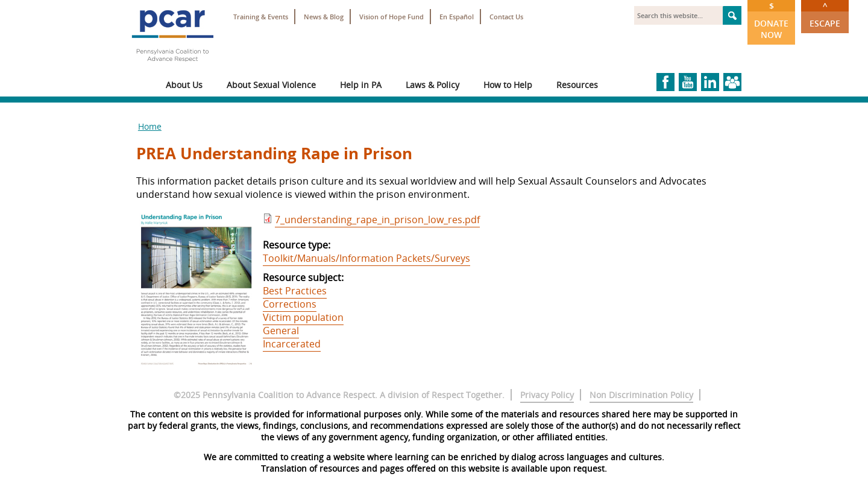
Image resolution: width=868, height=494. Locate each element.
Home (150, 126)
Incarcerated (292, 344)
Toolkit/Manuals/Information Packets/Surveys (366, 258)
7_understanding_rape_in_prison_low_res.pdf (377, 220)
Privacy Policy (547, 395)
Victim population (303, 317)
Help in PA (361, 85)
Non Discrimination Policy (641, 395)
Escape (825, 14)
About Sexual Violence (271, 85)
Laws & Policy (432, 85)
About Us (184, 85)
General (281, 331)
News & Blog (324, 17)
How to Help (508, 85)
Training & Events (261, 17)
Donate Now (771, 20)
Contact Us (506, 17)
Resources (577, 85)
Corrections (290, 304)
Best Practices (295, 291)
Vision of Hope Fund (392, 17)
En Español (457, 17)
